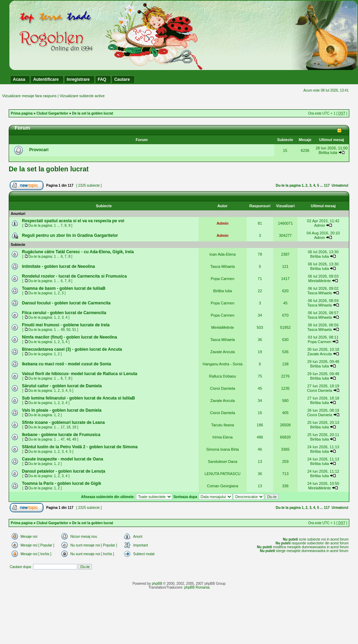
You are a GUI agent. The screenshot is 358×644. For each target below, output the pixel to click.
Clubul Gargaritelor (52, 113)
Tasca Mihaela (222, 266)
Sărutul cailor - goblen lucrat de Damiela (62, 386)
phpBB (157, 584)
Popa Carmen (223, 279)
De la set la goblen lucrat (93, 113)
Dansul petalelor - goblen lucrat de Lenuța (63, 471)
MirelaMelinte (320, 281)
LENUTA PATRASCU (222, 474)
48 (68, 439)
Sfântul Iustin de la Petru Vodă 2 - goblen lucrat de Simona (80, 447)
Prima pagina (22, 113)
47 (62, 439)
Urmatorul (340, 185)
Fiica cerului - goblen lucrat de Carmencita (64, 313)
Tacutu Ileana (222, 425)
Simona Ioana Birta (223, 449)
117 (327, 185)
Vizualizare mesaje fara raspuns (29, 96)
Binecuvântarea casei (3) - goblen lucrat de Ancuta (72, 349)
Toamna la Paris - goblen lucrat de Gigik (62, 483)
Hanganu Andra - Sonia (222, 364)
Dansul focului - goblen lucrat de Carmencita (66, 303)
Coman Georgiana (223, 486)
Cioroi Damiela (223, 388)
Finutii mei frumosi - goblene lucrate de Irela (66, 325)
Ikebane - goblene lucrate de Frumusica (61, 435)
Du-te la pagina (288, 185)
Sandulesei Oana (222, 461)
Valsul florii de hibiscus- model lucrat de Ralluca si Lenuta (79, 374)
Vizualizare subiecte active (82, 96)
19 (74, 427)
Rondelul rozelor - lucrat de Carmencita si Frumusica (74, 276)
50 (68, 330)
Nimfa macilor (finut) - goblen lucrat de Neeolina (69, 337)
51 (74, 330)
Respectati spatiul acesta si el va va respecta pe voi (73, 221)
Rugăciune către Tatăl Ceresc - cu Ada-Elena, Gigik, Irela (78, 252)
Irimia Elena (223, 437)
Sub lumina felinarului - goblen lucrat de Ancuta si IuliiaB (78, 398)
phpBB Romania (197, 587)
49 (62, 330)
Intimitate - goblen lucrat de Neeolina (58, 266)
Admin (223, 223)
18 (68, 427)
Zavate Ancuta (222, 352)
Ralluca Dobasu (223, 376)
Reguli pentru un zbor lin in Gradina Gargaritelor (70, 235)
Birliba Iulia (328, 153)
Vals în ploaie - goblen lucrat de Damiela (62, 410)
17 (62, 427)
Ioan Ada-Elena (222, 254)
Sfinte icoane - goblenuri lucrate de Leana (63, 422)
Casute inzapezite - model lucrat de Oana (62, 459)
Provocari (39, 150)
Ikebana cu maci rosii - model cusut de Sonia (66, 364)
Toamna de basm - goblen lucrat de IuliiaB (64, 288)
